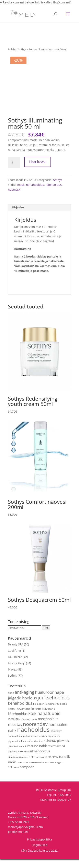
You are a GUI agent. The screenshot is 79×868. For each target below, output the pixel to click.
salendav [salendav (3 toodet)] (13, 760)
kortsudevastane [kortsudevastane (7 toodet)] (19, 718)
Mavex (12, 678)
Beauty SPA (16, 653)
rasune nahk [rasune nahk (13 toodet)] (37, 755)
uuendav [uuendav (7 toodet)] (22, 771)
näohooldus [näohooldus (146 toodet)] (33, 738)
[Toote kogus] (14, 172)
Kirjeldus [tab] (18, 216)
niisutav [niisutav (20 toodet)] (15, 733)
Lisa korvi (38, 171)
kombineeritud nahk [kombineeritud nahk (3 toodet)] (56, 713)
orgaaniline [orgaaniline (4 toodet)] (54, 745)
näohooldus (54, 194)
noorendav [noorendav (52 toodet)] (35, 733)
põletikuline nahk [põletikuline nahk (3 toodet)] (17, 755)
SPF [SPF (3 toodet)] (33, 766)
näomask (14, 198)
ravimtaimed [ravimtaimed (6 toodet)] (56, 755)
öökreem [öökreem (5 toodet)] (13, 776)
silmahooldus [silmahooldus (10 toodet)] (40, 760)
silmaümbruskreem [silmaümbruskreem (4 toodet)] (19, 766)
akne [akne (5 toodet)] (11, 702)
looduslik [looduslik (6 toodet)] (14, 728)
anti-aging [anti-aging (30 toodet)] (24, 701)
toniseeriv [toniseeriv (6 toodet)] (52, 766)
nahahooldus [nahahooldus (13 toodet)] (48, 728)
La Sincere (15, 666)
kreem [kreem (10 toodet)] (36, 718)
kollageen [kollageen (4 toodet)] (39, 713)
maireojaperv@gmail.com (25, 836)
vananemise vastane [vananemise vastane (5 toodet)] (42, 771)
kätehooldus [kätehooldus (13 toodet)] (18, 723)
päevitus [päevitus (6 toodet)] (63, 750)
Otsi (46, 637)
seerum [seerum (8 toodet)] (23, 760)
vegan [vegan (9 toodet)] (59, 771)
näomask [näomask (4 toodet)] (13, 745)
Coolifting (14, 660)
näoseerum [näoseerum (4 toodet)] (40, 745)
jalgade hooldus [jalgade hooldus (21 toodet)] (22, 707)
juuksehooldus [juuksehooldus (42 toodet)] (54, 707)
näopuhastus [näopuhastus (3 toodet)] (26, 745)
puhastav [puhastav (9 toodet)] (50, 750)
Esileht (12, 49)
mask (21, 194)
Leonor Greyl (17, 672)
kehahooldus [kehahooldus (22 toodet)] (20, 712)
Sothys (22, 49)
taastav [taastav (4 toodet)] (40, 766)
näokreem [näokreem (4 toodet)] (56, 740)
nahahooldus (35, 194)
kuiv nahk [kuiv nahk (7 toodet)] (48, 718)
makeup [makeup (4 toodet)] (26, 728)
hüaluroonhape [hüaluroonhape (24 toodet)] (49, 701)
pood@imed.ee (18, 841)
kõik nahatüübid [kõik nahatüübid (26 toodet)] (44, 722)
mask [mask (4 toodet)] (34, 728)
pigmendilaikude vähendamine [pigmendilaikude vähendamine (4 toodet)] (25, 750)
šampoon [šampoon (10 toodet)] (27, 776)
